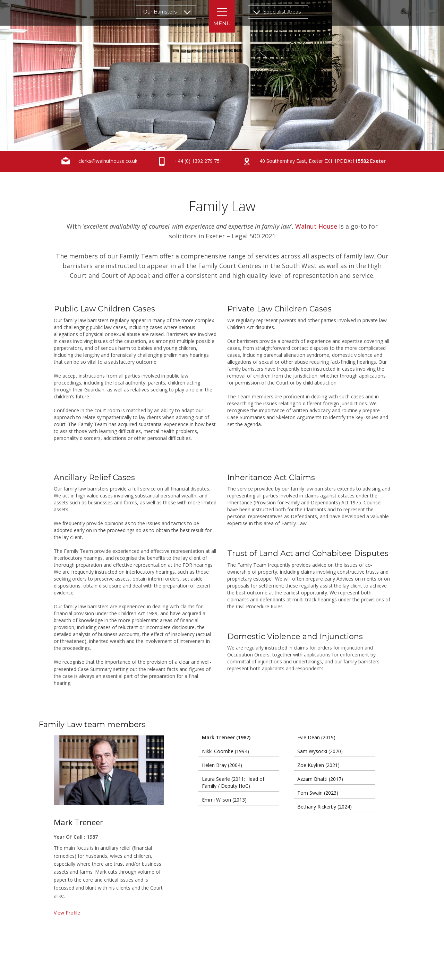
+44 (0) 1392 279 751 (189, 161)
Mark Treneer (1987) (226, 737)
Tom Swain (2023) (318, 793)
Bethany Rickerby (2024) (325, 807)
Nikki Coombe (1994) (225, 751)
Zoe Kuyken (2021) (318, 765)
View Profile (67, 913)
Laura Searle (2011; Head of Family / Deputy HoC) (233, 782)
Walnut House (316, 226)
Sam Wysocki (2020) (320, 751)
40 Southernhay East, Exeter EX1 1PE (313, 161)
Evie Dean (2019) (316, 737)
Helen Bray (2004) (222, 765)
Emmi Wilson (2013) (224, 800)
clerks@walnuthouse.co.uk (98, 161)
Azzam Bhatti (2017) (320, 779)
